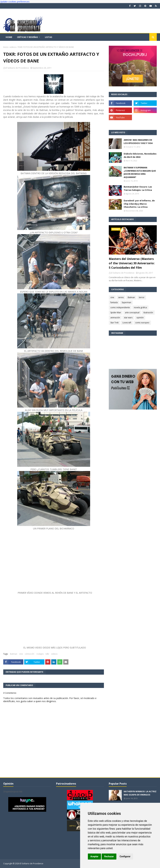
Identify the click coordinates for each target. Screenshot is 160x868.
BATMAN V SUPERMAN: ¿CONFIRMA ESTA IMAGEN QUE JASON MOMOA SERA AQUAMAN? (140, 172)
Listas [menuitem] (49, 37)
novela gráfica (140, 307)
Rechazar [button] (109, 856)
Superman (126, 302)
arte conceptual (132, 313)
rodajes (40, 654)
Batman (14, 654)
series (121, 297)
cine (21, 654)
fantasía (114, 302)
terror (142, 297)
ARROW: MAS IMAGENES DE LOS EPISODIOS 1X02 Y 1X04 (138, 141)
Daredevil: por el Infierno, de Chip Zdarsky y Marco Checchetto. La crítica (139, 204)
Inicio (6, 47)
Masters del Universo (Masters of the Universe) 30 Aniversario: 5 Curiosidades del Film (132, 263)
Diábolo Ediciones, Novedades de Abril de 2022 (140, 155)
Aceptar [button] (95, 856)
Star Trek (114, 323)
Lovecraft (127, 323)
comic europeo (142, 323)
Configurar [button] (125, 856)
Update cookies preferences (15, 2)
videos (13, 47)
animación (115, 318)
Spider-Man (116, 313)
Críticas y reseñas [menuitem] (27, 37)
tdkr (47, 654)
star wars (128, 318)
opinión (140, 318)
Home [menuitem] (9, 37)
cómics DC (30, 654)
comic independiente (120, 307)
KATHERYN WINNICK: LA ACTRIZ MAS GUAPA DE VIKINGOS (140, 793)
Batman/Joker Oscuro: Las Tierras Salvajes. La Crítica (138, 188)
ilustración (148, 313)
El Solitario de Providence (17, 68)
